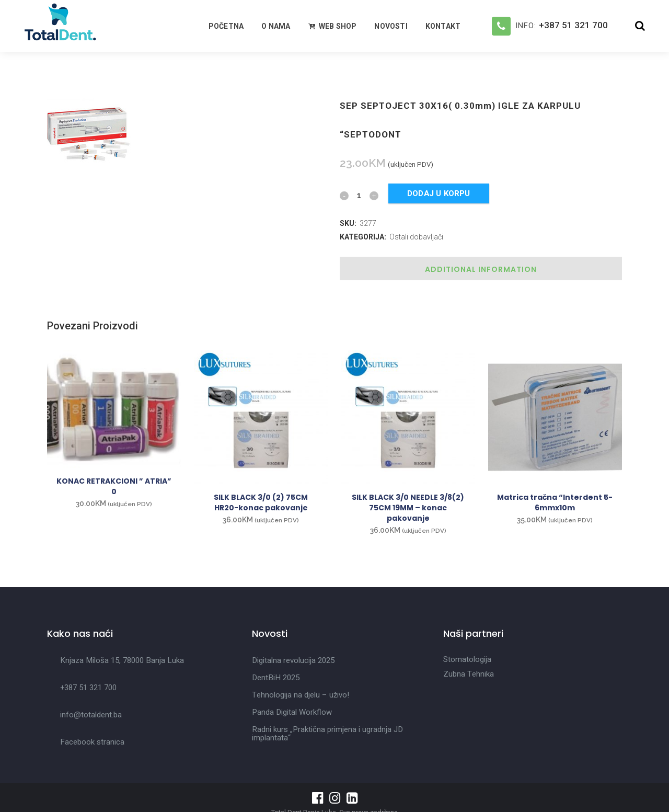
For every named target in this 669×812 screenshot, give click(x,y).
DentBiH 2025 (276, 678)
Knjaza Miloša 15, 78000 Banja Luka (122, 660)
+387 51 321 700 (573, 25)
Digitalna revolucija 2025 (293, 660)
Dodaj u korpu (439, 193)
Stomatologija (467, 659)
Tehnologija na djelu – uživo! (301, 695)
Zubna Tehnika (469, 674)
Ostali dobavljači (416, 237)
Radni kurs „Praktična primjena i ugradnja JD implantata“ (327, 734)
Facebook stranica (92, 742)
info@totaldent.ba (91, 715)
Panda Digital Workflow (292, 712)
